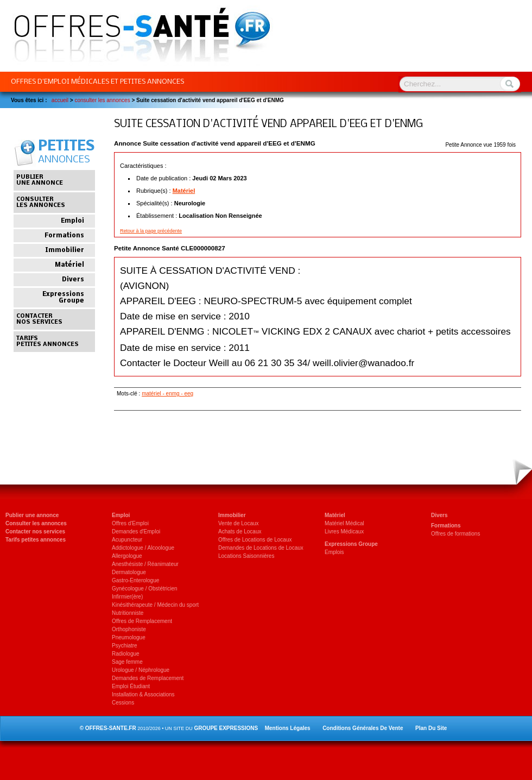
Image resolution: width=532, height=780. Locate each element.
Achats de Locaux (240, 531)
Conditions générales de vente (363, 728)
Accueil (60, 100)
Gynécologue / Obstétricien (145, 589)
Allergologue (127, 556)
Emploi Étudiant (131, 686)
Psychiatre (125, 646)
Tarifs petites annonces (36, 540)
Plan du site (431, 728)
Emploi (72, 221)
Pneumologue (129, 637)
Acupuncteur (127, 540)
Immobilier (65, 250)
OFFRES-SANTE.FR (111, 728)
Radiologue (126, 654)
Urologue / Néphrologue (141, 670)
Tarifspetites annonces (47, 342)
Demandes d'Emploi (136, 531)
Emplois (334, 552)
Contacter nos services (35, 531)
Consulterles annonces (41, 203)
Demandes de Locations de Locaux (261, 548)
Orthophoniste (129, 629)
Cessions (123, 703)
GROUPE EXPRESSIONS (226, 728)
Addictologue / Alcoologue (143, 548)
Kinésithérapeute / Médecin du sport (155, 605)
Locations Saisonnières (246, 556)
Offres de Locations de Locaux (255, 540)
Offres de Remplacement (142, 621)
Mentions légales (288, 728)
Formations (64, 236)
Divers (73, 280)
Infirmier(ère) (127, 597)
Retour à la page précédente (151, 231)
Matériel (184, 191)
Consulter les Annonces (102, 100)
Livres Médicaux (344, 531)
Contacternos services (39, 319)
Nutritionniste (128, 613)
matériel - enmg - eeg (167, 394)
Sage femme (127, 662)
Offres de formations (455, 534)
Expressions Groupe (63, 298)
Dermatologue (129, 572)
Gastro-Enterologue (135, 580)
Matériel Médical (344, 523)
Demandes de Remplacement (148, 678)
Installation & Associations (143, 694)
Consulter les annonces (36, 523)
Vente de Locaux (239, 523)
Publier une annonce (32, 515)
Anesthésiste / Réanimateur (145, 564)
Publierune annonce (40, 180)
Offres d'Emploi (130, 523)
